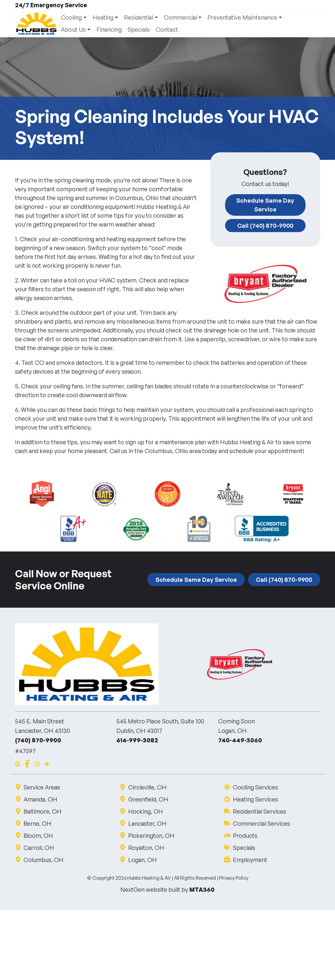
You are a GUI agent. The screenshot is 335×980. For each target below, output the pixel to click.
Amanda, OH (40, 799)
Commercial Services (261, 823)
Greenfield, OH (148, 799)
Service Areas (42, 787)
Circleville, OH (147, 787)
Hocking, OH (145, 811)
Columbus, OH (43, 860)
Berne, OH (37, 823)
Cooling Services (255, 787)
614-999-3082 (137, 740)
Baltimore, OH (42, 811)
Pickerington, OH (151, 836)
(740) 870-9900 (38, 740)
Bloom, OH (38, 836)
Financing (109, 30)
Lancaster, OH (147, 823)
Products (245, 836)
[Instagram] (37, 763)
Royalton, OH (146, 848)
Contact (167, 30)
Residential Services (259, 811)
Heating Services (255, 799)
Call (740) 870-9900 (265, 226)
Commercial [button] (181, 18)
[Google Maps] (18, 763)
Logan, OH (142, 860)
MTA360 (202, 889)
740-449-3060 (240, 740)
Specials (139, 30)
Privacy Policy (234, 878)
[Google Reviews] (47, 763)
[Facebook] (27, 763)
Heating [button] (103, 18)
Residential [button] (139, 18)
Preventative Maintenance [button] (243, 18)
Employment (250, 860)
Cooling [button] (72, 18)
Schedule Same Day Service (265, 205)
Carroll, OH (39, 848)
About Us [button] (74, 30)
